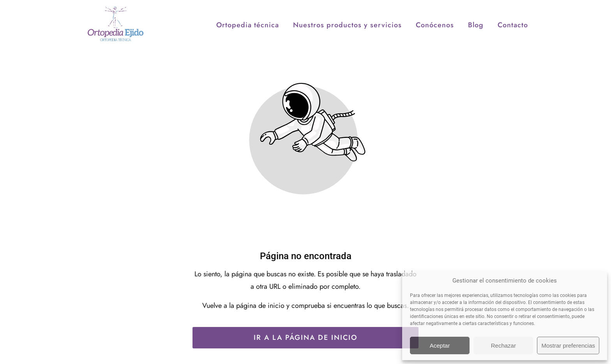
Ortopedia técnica (248, 49)
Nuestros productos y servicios (347, 49)
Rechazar (503, 345)
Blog (476, 49)
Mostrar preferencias (568, 345)
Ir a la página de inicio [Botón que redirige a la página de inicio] (305, 337)
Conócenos (435, 49)
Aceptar (440, 345)
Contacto (513, 49)
